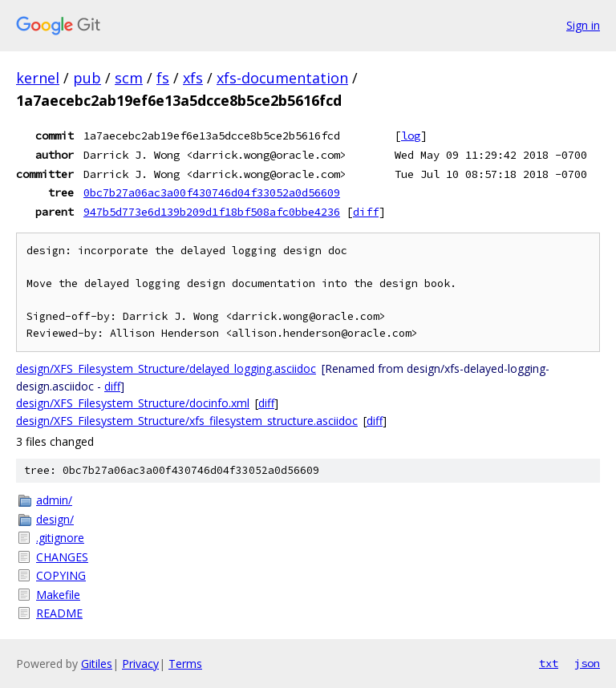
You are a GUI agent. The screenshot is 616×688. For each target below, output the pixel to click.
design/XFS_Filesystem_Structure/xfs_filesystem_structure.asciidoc (187, 421)
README (59, 613)
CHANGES (62, 557)
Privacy (140, 664)
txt (549, 663)
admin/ (54, 500)
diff (366, 212)
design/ (55, 519)
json (587, 663)
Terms (185, 664)
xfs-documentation (282, 78)
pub (87, 78)
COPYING (61, 575)
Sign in (583, 25)
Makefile (58, 595)
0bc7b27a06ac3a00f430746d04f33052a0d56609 (212, 192)
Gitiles (97, 664)
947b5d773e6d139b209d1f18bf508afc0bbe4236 (212, 212)
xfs (193, 78)
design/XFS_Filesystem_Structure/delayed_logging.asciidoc (166, 368)
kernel (38, 78)
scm (129, 78)
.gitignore (60, 538)
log (411, 136)
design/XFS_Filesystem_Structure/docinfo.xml (133, 403)
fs (163, 78)
